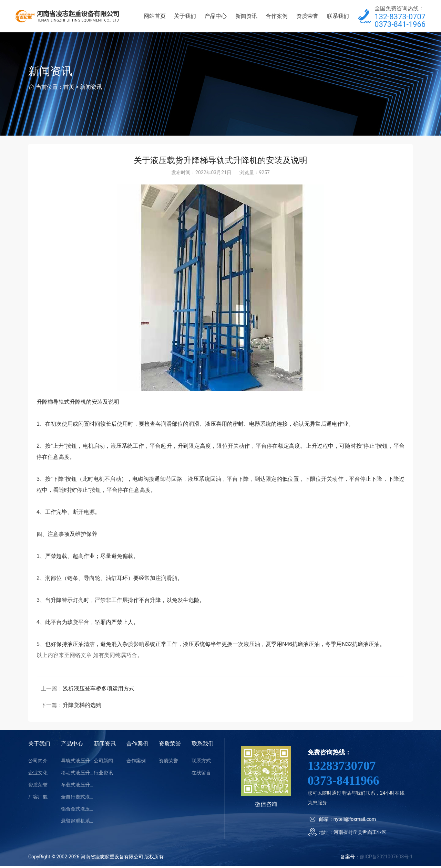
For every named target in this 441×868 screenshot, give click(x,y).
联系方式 (201, 763)
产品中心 (216, 17)
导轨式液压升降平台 (77, 763)
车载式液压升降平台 (77, 787)
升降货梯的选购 (82, 707)
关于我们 (185, 17)
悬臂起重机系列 (77, 823)
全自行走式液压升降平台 (77, 799)
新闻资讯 (246, 17)
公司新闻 (103, 763)
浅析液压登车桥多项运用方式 (99, 691)
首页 (69, 89)
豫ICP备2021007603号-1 (386, 859)
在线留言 (201, 775)
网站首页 (155, 17)
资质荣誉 (307, 17)
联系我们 (338, 17)
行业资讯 (103, 775)
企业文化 (38, 775)
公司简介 (38, 763)
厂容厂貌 (38, 799)
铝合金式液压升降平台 (77, 811)
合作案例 (277, 17)
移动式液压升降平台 (77, 775)
